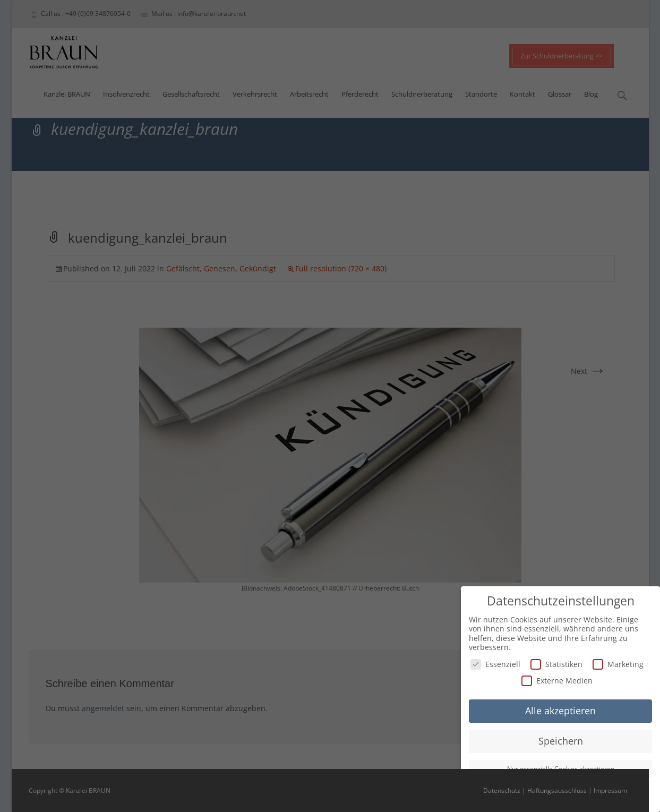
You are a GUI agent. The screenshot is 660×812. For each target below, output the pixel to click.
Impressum (610, 790)
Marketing (618, 663)
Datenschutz (502, 790)
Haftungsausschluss (557, 790)
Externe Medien (557, 679)
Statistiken (556, 663)
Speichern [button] (561, 739)
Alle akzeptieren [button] (560, 709)
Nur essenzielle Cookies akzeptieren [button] (561, 767)
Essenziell (495, 663)
